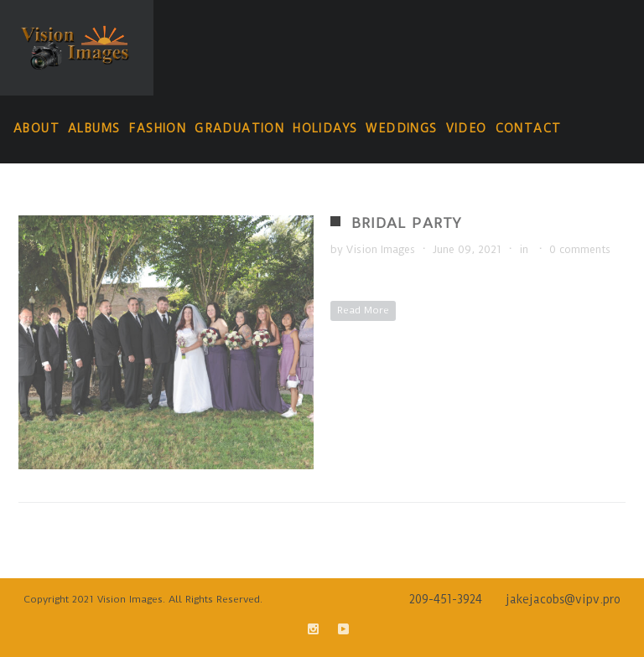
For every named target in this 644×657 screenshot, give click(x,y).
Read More (363, 310)
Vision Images (381, 249)
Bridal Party (406, 223)
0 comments (580, 249)
